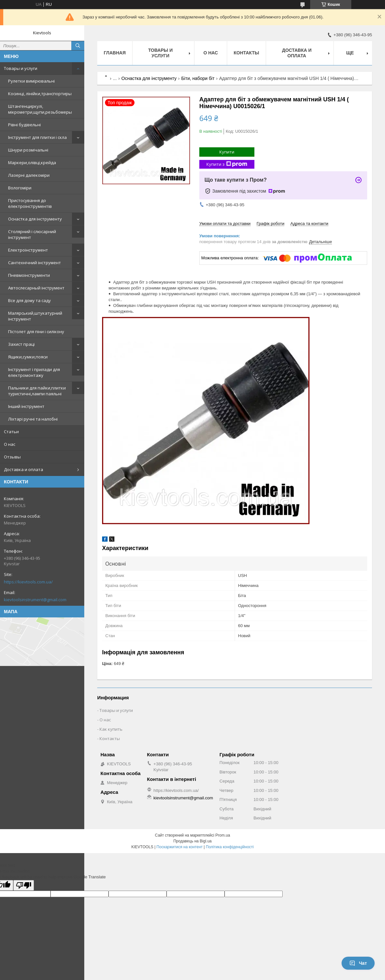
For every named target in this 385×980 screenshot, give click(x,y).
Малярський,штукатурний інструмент (35, 316)
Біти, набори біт (198, 78)
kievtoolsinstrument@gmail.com (35, 600)
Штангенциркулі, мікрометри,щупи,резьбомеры (40, 109)
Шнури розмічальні (28, 150)
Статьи (11, 432)
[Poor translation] (24, 885)
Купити (227, 152)
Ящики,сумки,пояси (28, 357)
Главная (115, 53)
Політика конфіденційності (230, 847)
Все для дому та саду (29, 300)
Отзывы (12, 457)
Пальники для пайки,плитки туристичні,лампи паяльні (37, 391)
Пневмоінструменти (29, 275)
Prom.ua (223, 835)
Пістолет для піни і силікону (36, 332)
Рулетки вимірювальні (31, 81)
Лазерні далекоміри (29, 175)
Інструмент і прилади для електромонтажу (34, 372)
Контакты (246, 53)
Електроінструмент (28, 250)
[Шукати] (78, 46)
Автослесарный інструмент (36, 288)
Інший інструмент (26, 406)
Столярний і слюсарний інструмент (32, 234)
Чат (358, 963)
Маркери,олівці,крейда (32, 163)
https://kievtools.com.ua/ (28, 582)
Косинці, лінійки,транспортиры (40, 94)
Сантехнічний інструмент (35, 263)
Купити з (227, 164)
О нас (10, 444)
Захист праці (21, 344)
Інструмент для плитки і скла (37, 137)
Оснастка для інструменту (35, 219)
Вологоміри (20, 188)
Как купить (111, 729)
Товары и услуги (21, 68)
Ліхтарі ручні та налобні (33, 419)
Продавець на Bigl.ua (192, 841)
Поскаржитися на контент (180, 847)
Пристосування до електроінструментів (30, 203)
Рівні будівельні (24, 125)
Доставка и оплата (23, 469)
